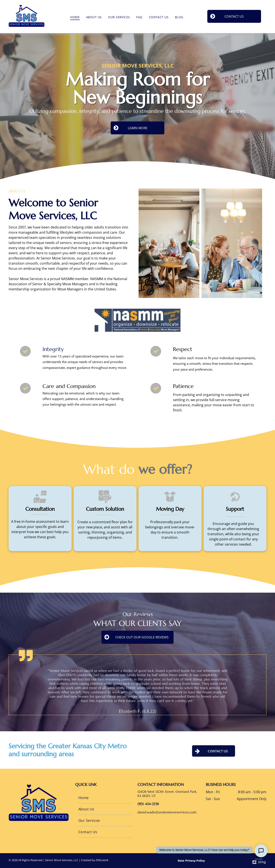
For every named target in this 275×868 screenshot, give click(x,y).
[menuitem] (75, 17)
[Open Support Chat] (261, 851)
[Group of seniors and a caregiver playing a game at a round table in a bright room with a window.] (216, 243)
